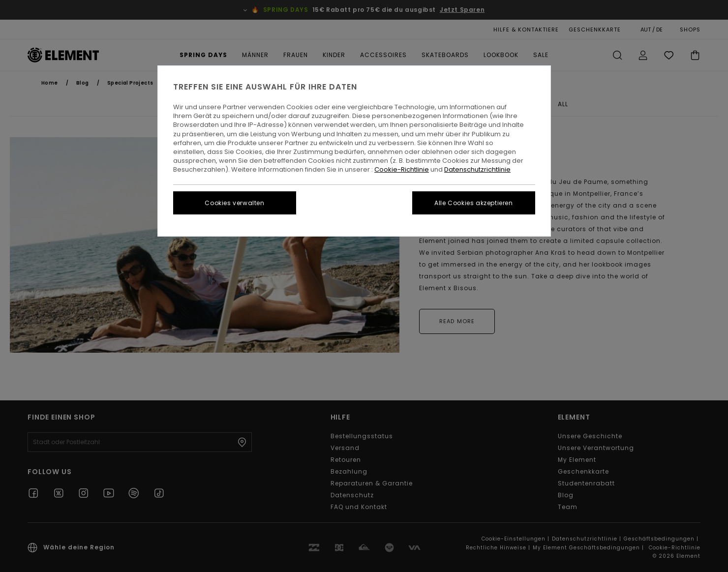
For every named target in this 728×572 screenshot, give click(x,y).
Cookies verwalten (234, 203)
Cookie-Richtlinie (402, 169)
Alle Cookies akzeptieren (473, 203)
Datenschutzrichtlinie (477, 169)
